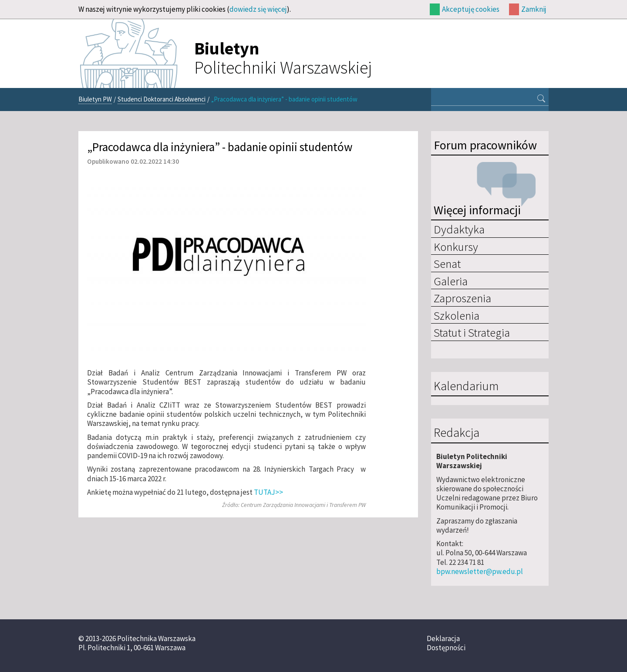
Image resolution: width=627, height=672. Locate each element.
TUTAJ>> (268, 492)
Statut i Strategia (472, 332)
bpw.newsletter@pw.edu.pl (480, 571)
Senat (447, 263)
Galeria (451, 281)
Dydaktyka (459, 229)
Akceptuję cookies (471, 9)
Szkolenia (457, 315)
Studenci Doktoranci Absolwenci (162, 99)
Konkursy (456, 247)
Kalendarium (466, 386)
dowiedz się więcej (258, 9)
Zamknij (534, 9)
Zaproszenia (462, 298)
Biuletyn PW (95, 99)
